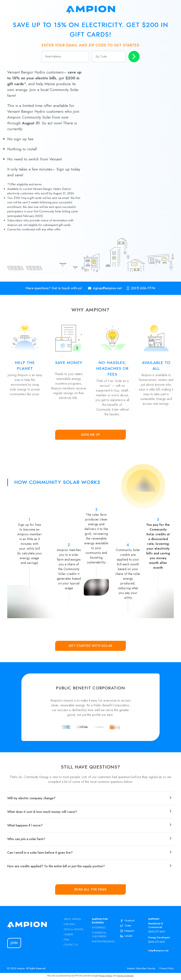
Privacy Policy (167, 968)
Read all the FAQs (90, 889)
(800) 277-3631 (157, 932)
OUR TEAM (69, 924)
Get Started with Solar (90, 646)
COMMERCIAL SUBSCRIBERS (99, 935)
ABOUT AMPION (72, 919)
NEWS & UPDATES (74, 929)
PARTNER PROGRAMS (103, 941)
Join (14, 943)
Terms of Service (125, 976)
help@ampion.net (158, 950)
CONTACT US (71, 945)
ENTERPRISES (99, 928)
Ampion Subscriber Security (141, 968)
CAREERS (68, 934)
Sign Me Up (91, 435)
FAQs (66, 940)
